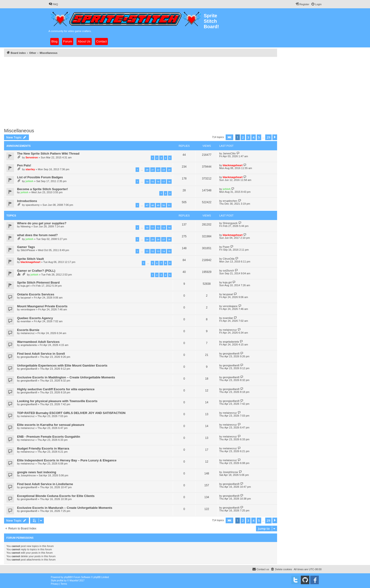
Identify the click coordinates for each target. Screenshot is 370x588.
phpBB (68, 577)
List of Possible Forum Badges (40, 177)
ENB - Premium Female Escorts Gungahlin (49, 437)
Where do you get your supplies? (42, 223)
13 (164, 227)
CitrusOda (229, 259)
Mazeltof (74, 581)
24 (169, 170)
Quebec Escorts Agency (35, 318)
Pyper (226, 247)
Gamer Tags (26, 247)
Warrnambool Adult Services (38, 342)
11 (153, 227)
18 (169, 181)
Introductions (27, 201)
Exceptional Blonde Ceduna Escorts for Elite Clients (56, 496)
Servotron (32, 157)
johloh (30, 181)
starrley (30, 169)
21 (153, 170)
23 (164, 170)
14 (147, 181)
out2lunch (228, 271)
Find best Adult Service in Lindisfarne (45, 484)
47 (147, 205)
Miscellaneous (19, 131)
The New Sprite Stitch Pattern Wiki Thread (48, 154)
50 (164, 205)
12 (158, 227)
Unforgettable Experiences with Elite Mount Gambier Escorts (62, 365)
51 (169, 205)
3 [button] (248, 137)
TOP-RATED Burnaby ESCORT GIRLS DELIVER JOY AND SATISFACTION (71, 413)
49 (158, 205)
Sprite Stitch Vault (30, 259)
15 (153, 181)
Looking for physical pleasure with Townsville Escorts (57, 401)
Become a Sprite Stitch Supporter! (43, 189)
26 (158, 239)
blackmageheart (233, 165)
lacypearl (26, 298)
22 (158, 170)
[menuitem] (53, 4)
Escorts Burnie (28, 330)
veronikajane (28, 309)
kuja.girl (25, 286)
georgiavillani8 (29, 357)
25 (153, 239)
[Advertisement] (146, 91)
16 (158, 181)
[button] (229, 137)
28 (169, 239)
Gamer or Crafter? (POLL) (36, 271)
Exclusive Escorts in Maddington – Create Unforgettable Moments (66, 377)
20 (147, 170)
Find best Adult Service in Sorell (41, 354)
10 (147, 227)
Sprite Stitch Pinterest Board (38, 283)
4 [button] (254, 137)
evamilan (26, 321)
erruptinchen (230, 201)
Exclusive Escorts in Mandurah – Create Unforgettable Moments (65, 508)
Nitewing (26, 226)
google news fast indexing (37, 472)
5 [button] (259, 137)
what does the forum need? (37, 235)
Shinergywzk (230, 223)
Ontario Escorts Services (36, 294)
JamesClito (229, 153)
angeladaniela (29, 345)
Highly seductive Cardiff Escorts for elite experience (56, 389)
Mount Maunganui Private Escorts (42, 306)
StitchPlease (28, 250)
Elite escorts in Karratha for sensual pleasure (51, 425)
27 (164, 239)
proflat (60, 581)
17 (164, 181)
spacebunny (33, 205)
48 (153, 205)
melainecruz (28, 333)
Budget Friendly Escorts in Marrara (43, 448)
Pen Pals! (24, 165)
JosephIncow (28, 475)
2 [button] (243, 137)
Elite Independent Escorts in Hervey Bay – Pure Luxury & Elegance (67, 460)
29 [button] (268, 137)
